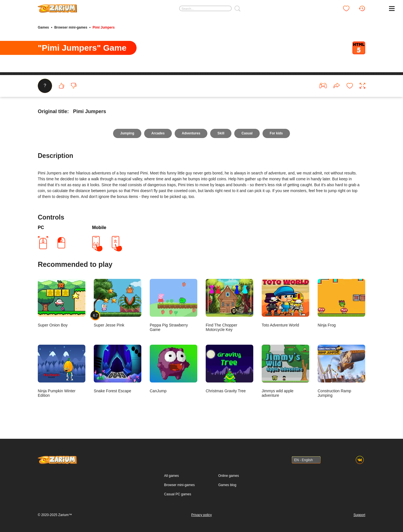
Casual (247, 134)
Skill (221, 134)
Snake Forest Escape (118, 369)
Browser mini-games (71, 27)
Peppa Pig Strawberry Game (174, 306)
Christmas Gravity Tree (229, 369)
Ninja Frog (341, 304)
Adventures (191, 134)
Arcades (158, 134)
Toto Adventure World (285, 304)
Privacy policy (201, 515)
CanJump (174, 369)
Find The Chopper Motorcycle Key (229, 306)
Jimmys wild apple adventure (285, 372)
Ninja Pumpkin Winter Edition (62, 372)
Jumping (127, 134)
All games (171, 476)
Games (43, 27)
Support (359, 515)
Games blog (227, 485)
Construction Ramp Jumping (341, 372)
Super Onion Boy (62, 304)
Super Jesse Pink (118, 304)
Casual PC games (178, 494)
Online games (229, 476)
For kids (277, 134)
